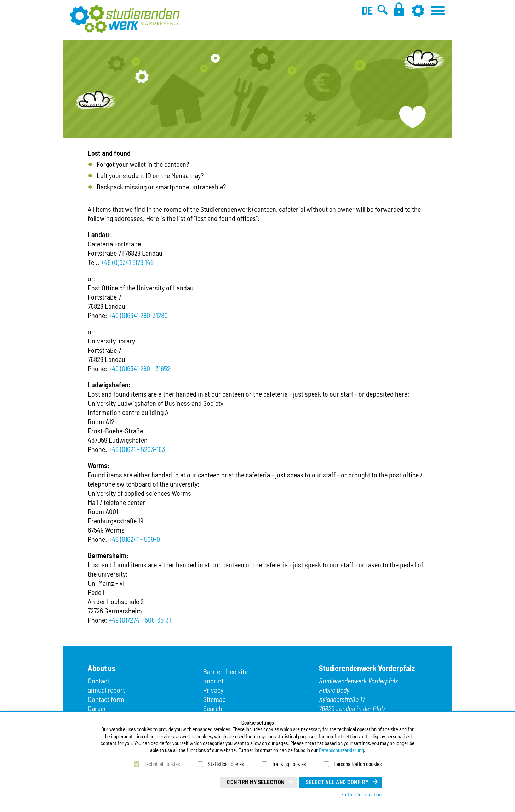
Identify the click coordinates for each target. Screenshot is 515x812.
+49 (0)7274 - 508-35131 (140, 620)
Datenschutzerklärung (341, 750)
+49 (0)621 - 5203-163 (137, 449)
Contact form (106, 699)
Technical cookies (162, 764)
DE (367, 10)
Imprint (213, 681)
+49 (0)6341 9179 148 (127, 262)
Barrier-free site (225, 671)
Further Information (361, 794)
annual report (106, 690)
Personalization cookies (358, 764)
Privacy (213, 690)
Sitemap (214, 699)
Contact (99, 681)
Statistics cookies (226, 764)
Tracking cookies (289, 764)
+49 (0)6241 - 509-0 (134, 539)
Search (213, 708)
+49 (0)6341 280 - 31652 (139, 368)
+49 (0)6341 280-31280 (138, 315)
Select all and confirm (337, 782)
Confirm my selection (256, 782)
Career (97, 708)
